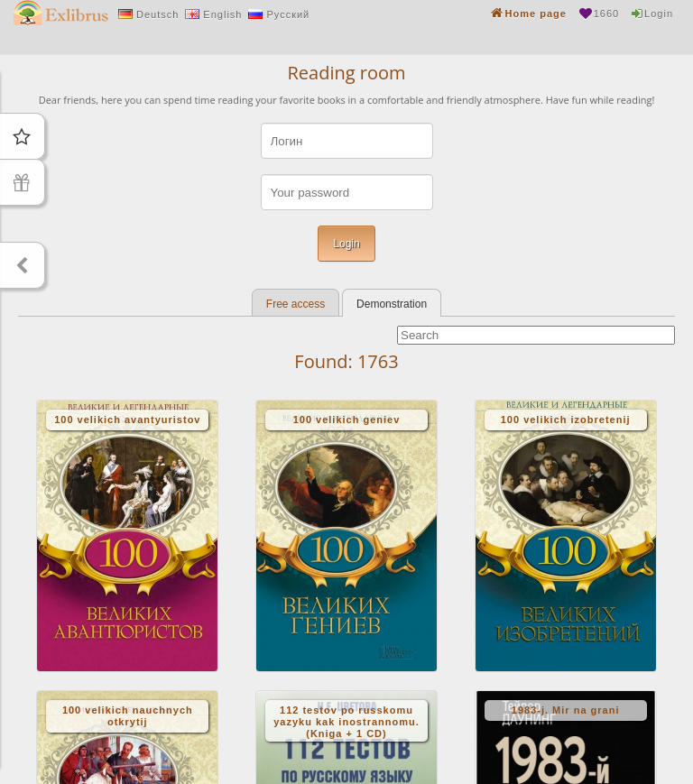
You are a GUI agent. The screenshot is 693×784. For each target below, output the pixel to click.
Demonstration (392, 304)
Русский (288, 14)
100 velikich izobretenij (566, 420)
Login (659, 14)
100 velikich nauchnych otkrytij (128, 716)
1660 (606, 14)
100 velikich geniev (347, 420)
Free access (296, 304)
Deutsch (157, 14)
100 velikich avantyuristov (127, 420)
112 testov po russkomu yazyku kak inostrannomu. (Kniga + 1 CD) (346, 722)
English (222, 14)
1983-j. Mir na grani (566, 710)
